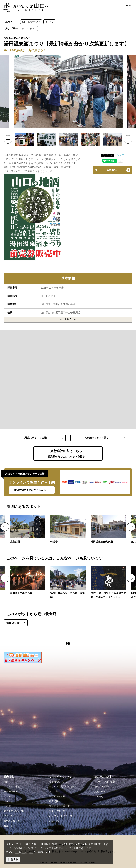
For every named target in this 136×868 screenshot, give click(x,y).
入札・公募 (100, 792)
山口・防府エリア (30, 22)
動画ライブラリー (58, 811)
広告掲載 (54, 801)
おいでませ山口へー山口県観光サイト (24, 5)
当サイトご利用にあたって (63, 787)
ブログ (7, 806)
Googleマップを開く (97, 438)
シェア (121, 155)
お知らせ (8, 826)
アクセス (8, 816)
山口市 (48, 22)
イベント (8, 801)
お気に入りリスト (13, 821)
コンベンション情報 (105, 782)
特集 (6, 782)
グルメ (7, 797)
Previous (8, 139)
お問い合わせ (56, 821)
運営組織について (58, 782)
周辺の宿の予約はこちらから (30, 490)
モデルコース (11, 792)
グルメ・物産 (28, 28)
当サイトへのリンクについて (64, 797)
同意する (13, 859)
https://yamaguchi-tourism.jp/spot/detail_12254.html (28, 529)
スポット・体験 (12, 787)
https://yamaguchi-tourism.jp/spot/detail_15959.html (108, 529)
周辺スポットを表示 (35, 438)
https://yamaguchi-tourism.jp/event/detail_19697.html (108, 583)
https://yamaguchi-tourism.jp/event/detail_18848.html (68, 583)
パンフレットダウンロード (63, 816)
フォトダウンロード (59, 806)
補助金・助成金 (102, 787)
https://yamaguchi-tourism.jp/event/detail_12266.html (28, 581)
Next (128, 139)
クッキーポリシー (24, 852)
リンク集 (54, 792)
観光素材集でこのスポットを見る (66, 453)
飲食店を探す (14, 623)
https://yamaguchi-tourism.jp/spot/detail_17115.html (68, 529)
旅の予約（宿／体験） (15, 811)
